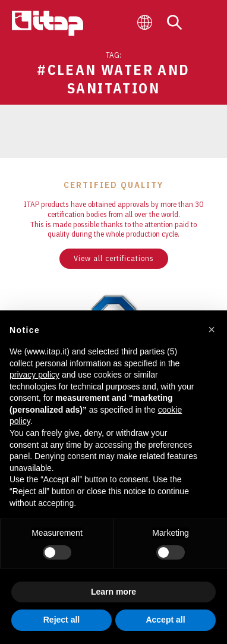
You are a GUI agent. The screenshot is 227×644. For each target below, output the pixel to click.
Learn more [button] (113, 592)
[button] (212, 329)
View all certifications (114, 258)
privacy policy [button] (34, 375)
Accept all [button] (165, 620)
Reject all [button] (62, 620)
